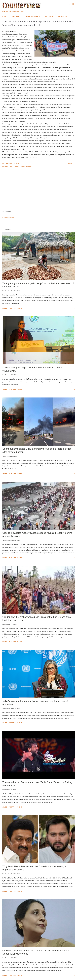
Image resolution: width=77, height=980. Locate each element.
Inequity (17, 166)
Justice (24, 166)
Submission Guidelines (33, 16)
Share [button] (70, 163)
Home (4, 16)
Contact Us (49, 16)
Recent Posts (63, 16)
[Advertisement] (38, 194)
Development (8, 166)
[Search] (69, 4)
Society (31, 166)
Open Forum (16, 16)
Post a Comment (8, 218)
